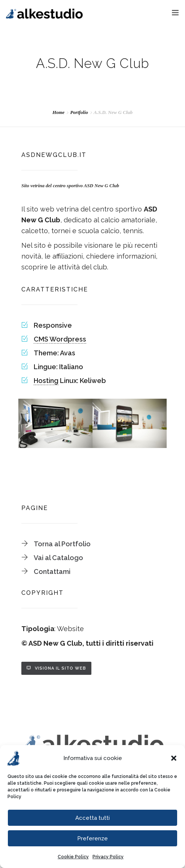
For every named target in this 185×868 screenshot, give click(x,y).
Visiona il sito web (60, 668)
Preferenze (92, 838)
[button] (174, 758)
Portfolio (79, 112)
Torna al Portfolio (62, 544)
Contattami (52, 572)
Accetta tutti (92, 818)
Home (59, 112)
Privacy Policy (108, 857)
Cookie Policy (73, 857)
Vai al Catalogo (58, 558)
